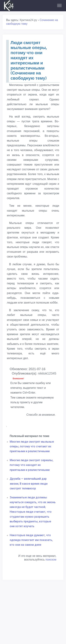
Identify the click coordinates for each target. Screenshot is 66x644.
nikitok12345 (47, 373)
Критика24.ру (28, 20)
